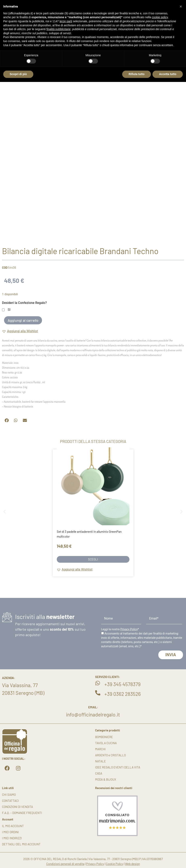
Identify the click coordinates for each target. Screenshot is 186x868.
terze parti (66, 21)
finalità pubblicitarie (58, 29)
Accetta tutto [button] (168, 74)
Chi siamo (9, 795)
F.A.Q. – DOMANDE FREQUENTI (22, 813)
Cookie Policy (115, 864)
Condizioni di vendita (17, 807)
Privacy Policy (129, 629)
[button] (20, 331)
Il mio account (13, 826)
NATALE (100, 761)
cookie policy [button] (160, 17)
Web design (132, 864)
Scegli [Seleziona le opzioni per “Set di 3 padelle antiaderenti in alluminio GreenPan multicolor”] (93, 559)
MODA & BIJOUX (106, 779)
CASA (99, 773)
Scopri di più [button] (18, 74)
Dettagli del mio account (21, 844)
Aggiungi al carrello (23, 320)
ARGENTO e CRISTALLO (110, 755)
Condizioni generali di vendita (65, 864)
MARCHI (100, 749)
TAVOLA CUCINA (106, 743)
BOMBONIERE (104, 737)
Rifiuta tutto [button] (137, 74)
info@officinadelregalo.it (93, 714)
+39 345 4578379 (122, 684)
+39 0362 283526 (123, 694)
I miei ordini (10, 832)
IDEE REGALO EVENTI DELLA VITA (118, 767)
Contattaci (10, 801)
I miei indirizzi (12, 838)
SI (9, 310)
